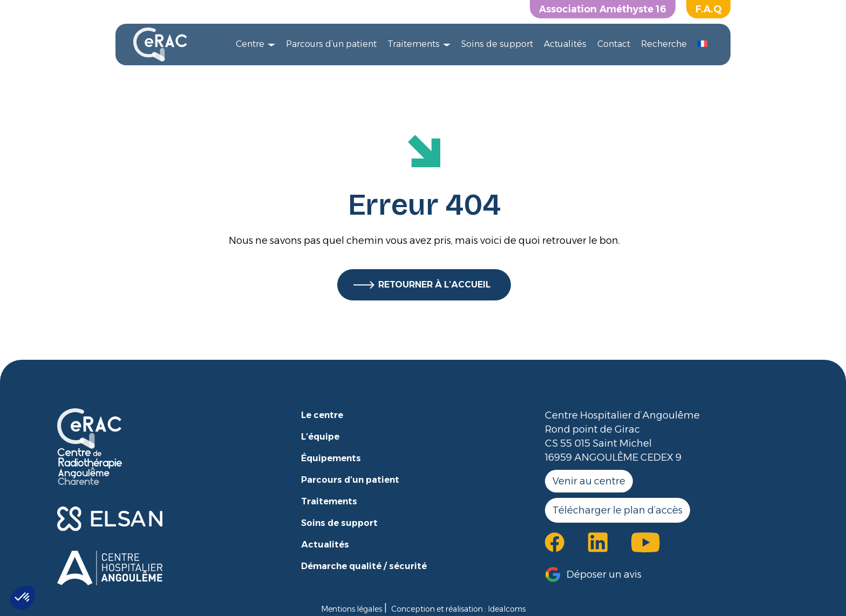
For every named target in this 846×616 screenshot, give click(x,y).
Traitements (414, 44)
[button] (23, 598)
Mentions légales (352, 609)
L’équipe (320, 437)
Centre (250, 44)
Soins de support (497, 44)
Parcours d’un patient (331, 44)
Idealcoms (507, 609)
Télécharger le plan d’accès (618, 510)
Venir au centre (589, 481)
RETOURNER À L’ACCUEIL (434, 285)
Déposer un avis (604, 574)
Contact (614, 44)
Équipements (331, 458)
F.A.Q (708, 9)
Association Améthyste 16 (603, 9)
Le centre (322, 415)
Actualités (565, 44)
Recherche (664, 44)
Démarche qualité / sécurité (364, 566)
